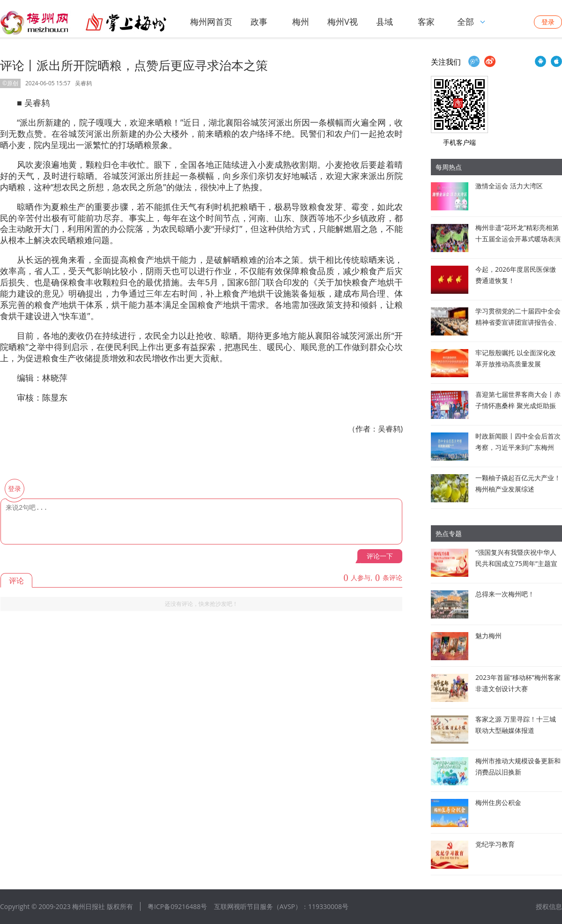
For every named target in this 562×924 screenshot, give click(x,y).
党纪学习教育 (495, 844)
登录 (548, 22)
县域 (385, 22)
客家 (426, 22)
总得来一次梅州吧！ (505, 594)
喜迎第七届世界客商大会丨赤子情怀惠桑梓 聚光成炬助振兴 (518, 406)
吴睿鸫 (83, 83)
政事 (259, 22)
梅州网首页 (211, 22)
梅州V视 (343, 22)
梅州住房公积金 (498, 802)
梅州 (301, 22)
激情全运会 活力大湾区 (509, 186)
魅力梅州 (488, 636)
